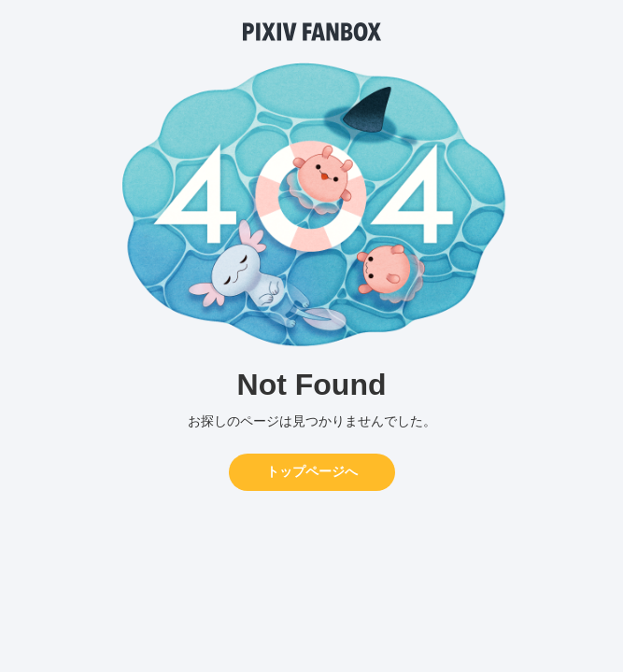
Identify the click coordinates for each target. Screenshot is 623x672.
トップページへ (312, 471)
